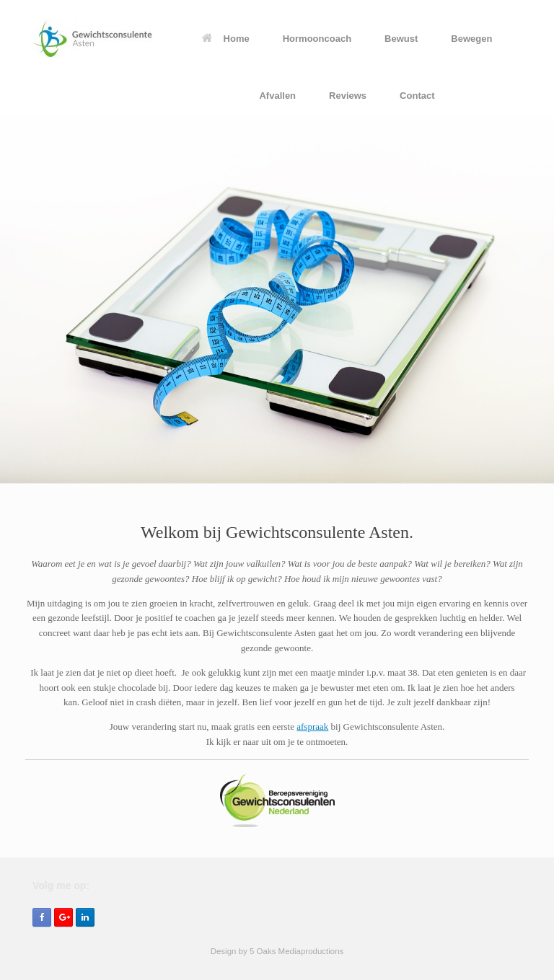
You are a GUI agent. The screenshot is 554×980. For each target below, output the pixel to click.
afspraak (312, 727)
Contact (417, 96)
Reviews (348, 96)
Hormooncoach (317, 39)
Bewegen (471, 39)
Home (226, 39)
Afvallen (277, 96)
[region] (277, 299)
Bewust (401, 39)
